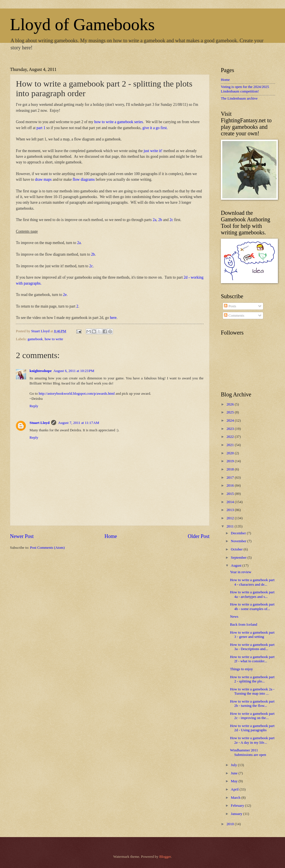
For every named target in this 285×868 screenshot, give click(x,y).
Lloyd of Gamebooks (82, 24)
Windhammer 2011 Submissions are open (248, 752)
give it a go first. (155, 128)
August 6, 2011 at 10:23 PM (74, 371)
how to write (54, 339)
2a (155, 220)
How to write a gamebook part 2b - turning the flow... (252, 704)
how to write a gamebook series (119, 122)
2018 (231, 469)
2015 (231, 494)
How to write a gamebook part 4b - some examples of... (252, 607)
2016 (231, 486)
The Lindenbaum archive (239, 98)
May (235, 781)
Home (111, 536)
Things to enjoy (241, 669)
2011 (231, 526)
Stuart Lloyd (39, 423)
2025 (231, 412)
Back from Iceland (244, 625)
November (239, 541)
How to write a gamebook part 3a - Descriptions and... (252, 647)
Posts (230, 306)
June (235, 773)
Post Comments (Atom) (47, 548)
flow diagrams (84, 179)
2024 (231, 421)
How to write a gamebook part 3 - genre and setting (252, 635)
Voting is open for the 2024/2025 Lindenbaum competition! (245, 89)
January (237, 814)
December (239, 533)
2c (171, 220)
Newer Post (22, 536)
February (238, 806)
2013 (231, 510)
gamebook (35, 339)
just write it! (153, 151)
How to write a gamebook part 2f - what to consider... (252, 659)
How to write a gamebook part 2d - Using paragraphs (252, 728)
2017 (231, 478)
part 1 (41, 128)
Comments (234, 316)
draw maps (43, 179)
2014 (231, 502)
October (237, 549)
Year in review (241, 572)
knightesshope (41, 371)
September (239, 558)
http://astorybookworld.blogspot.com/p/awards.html (77, 394)
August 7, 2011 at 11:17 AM (78, 423)
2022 (231, 437)
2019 (231, 461)
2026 (231, 404)
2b (160, 220)
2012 (231, 518)
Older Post (199, 536)
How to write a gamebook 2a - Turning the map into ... (252, 691)
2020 (231, 453)
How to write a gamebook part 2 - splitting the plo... (252, 679)
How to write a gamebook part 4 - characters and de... (252, 582)
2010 (231, 824)
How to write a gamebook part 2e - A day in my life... (252, 740)
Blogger (165, 857)
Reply (34, 406)
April (235, 789)
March (236, 798)
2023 (231, 429)
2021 (231, 445)
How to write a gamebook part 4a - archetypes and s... (252, 594)
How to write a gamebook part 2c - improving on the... (252, 716)
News (234, 617)
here (113, 318)
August (236, 566)
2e (64, 295)
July (234, 765)
